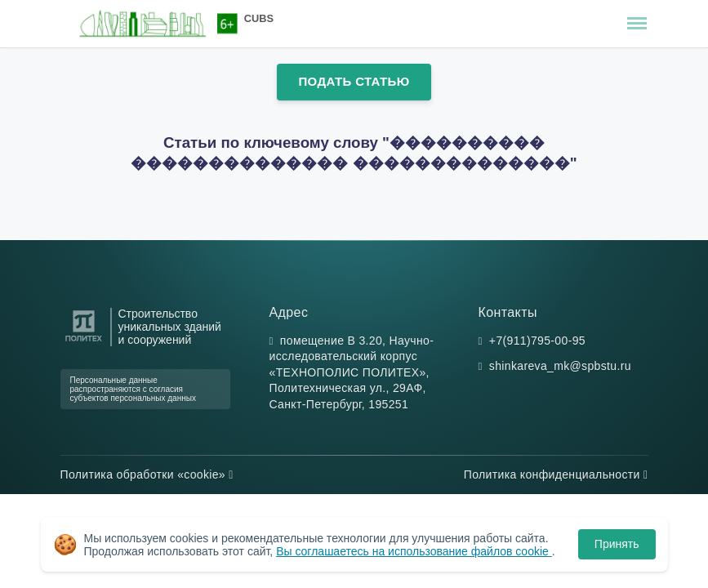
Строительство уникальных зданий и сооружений (170, 327)
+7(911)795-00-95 (537, 341)
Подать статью (354, 81)
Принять (617, 544)
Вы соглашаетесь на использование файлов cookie (414, 551)
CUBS (259, 18)
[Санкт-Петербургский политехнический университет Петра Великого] (84, 342)
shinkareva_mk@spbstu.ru (560, 366)
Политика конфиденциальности (556, 474)
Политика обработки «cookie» (147, 474)
